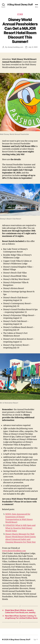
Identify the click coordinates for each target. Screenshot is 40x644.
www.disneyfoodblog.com (14, 551)
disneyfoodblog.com (15, 47)
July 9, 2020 (33, 47)
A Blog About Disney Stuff (20, 5)
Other (20, 14)
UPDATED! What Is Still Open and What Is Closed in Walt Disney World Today (20, 528)
